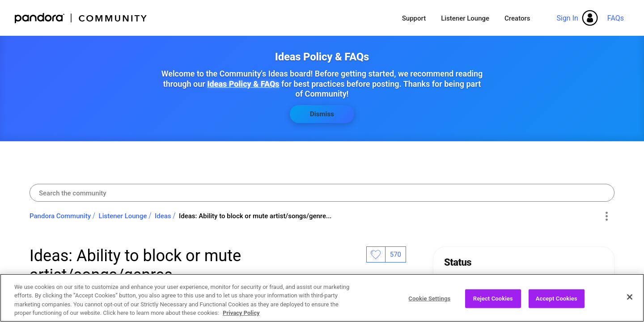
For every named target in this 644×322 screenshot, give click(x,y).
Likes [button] (376, 254)
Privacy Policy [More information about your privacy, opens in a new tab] (241, 317)
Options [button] (606, 216)
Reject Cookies (493, 302)
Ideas (163, 216)
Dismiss (322, 114)
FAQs (616, 18)
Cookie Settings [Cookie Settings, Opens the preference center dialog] (429, 302)
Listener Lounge (465, 18)
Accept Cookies (557, 302)
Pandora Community (81, 18)
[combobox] (322, 193)
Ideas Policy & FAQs (243, 84)
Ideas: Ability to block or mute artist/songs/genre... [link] (255, 216)
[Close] (630, 301)
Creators (517, 18)
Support (414, 18)
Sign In (567, 18)
